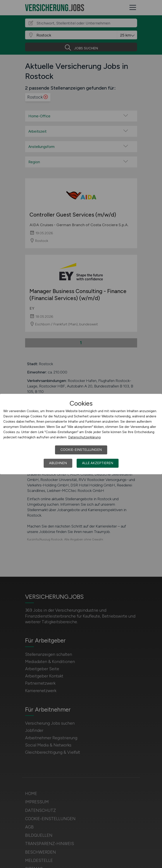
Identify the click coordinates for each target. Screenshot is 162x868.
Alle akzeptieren (98, 463)
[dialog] (81, 434)
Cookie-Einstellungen (81, 450)
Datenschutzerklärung (84, 437)
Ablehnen (58, 463)
